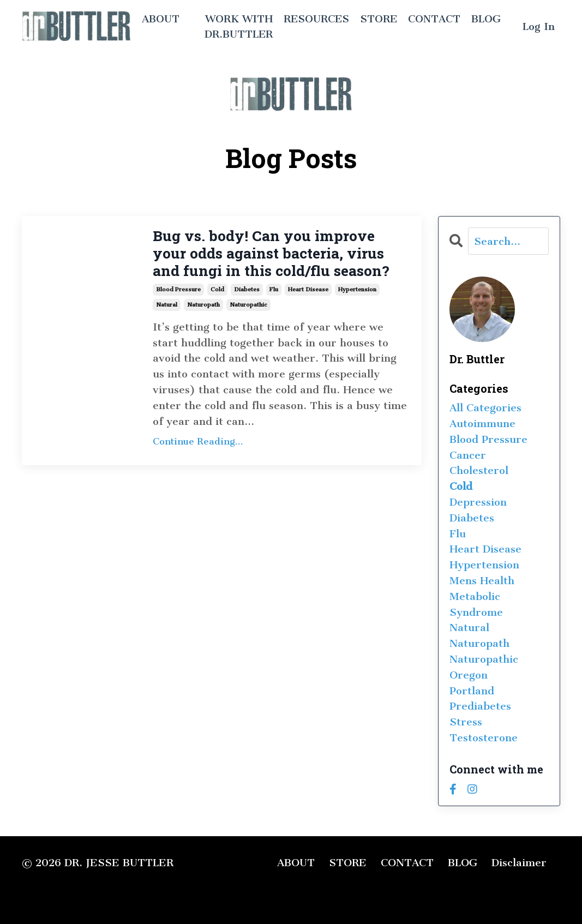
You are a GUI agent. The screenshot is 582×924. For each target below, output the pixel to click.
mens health (482, 581)
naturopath (203, 329)
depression (478, 502)
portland (472, 691)
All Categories (485, 408)
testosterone (484, 738)
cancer (468, 455)
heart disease (308, 314)
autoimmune (482, 424)
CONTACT (434, 18)
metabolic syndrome (476, 604)
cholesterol (479, 470)
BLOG (486, 18)
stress (466, 722)
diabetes (247, 314)
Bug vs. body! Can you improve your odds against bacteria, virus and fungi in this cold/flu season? (281, 266)
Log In (539, 26)
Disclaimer (519, 863)
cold (217, 314)
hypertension (357, 314)
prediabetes (480, 706)
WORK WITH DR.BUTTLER (236, 26)
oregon (469, 675)
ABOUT (161, 18)
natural (167, 329)
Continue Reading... (198, 466)
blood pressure (178, 314)
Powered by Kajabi (523, 896)
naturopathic (248, 329)
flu (274, 314)
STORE (378, 18)
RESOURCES (315, 18)
